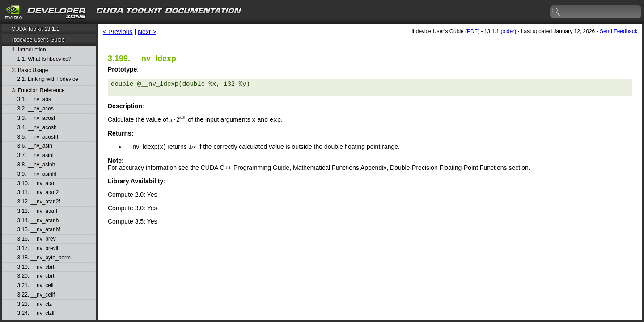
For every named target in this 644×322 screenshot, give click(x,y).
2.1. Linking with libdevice (48, 79)
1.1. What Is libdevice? (44, 59)
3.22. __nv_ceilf (36, 295)
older (508, 31)
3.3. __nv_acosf (36, 118)
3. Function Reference (38, 91)
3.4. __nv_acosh (37, 128)
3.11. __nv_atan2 (38, 193)
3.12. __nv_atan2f (39, 202)
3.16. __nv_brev (37, 239)
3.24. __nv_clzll (36, 313)
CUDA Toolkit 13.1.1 (35, 29)
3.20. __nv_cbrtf (37, 276)
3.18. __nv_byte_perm (44, 258)
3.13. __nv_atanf (37, 211)
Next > (147, 32)
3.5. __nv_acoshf (38, 137)
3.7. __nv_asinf (36, 155)
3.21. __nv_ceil (36, 286)
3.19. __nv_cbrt (36, 267)
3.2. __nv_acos (36, 109)
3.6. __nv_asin (35, 146)
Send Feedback (619, 31)
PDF (472, 31)
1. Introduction (29, 50)
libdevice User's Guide (38, 40)
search (556, 12)
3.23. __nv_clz (35, 304)
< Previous (118, 32)
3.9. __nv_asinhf (37, 174)
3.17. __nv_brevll (38, 248)
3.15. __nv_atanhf (39, 230)
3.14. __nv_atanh (38, 221)
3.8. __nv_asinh (36, 165)
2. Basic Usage (30, 70)
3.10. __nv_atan (37, 184)
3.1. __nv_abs (34, 100)
